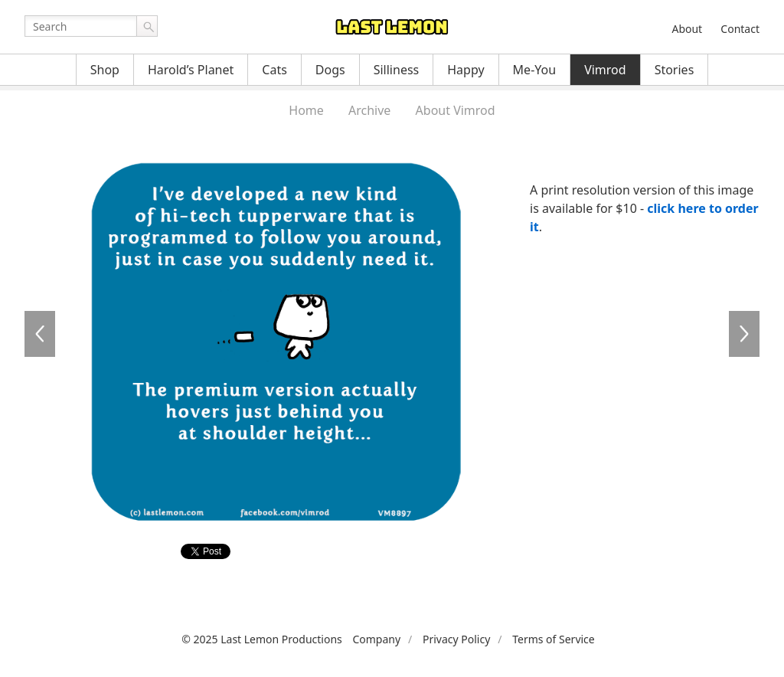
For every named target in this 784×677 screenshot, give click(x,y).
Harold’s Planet (191, 70)
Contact (740, 29)
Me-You (535, 70)
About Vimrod (456, 110)
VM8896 (40, 334)
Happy (465, 70)
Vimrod (605, 70)
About (687, 29)
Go (147, 26)
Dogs (330, 70)
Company (376, 639)
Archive (369, 110)
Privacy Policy (456, 639)
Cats (274, 70)
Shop (105, 70)
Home (306, 110)
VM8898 (744, 334)
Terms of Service (554, 639)
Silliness (397, 70)
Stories (675, 70)
